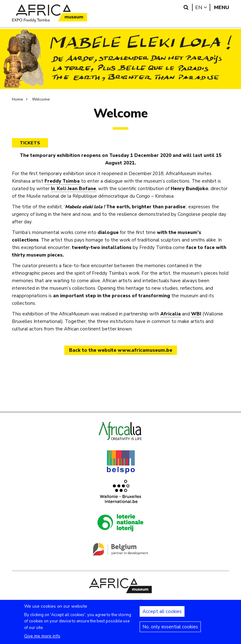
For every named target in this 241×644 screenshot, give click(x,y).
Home (17, 99)
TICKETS (30, 143)
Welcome (41, 99)
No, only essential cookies (170, 631)
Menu (222, 7)
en (203, 7)
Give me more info (42, 640)
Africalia (171, 314)
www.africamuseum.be (145, 350)
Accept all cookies (162, 615)
